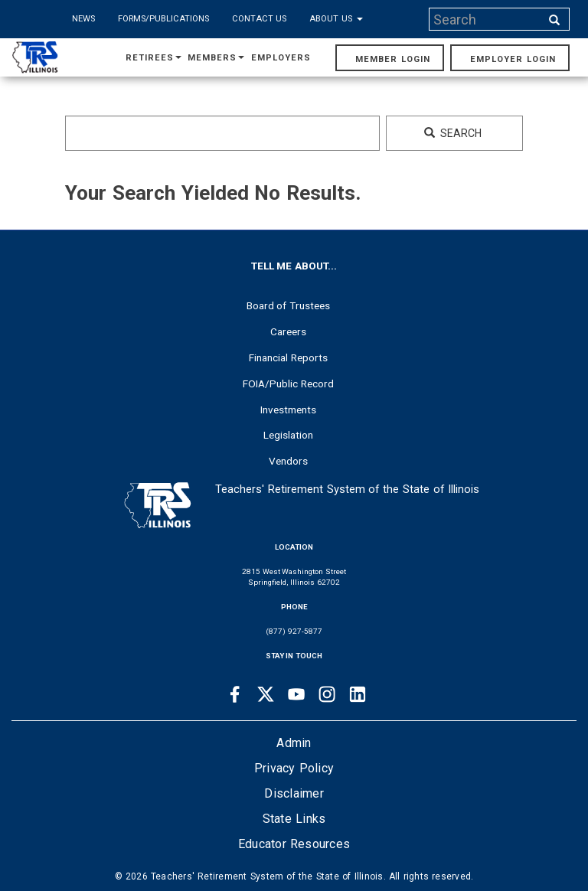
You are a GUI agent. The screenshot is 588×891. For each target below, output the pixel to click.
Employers (281, 58)
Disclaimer (294, 793)
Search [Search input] (453, 133)
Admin (294, 743)
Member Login (393, 59)
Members (216, 58)
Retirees (154, 58)
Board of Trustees (289, 305)
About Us (336, 19)
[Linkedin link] (358, 694)
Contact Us (260, 19)
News (83, 19)
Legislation (288, 435)
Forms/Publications (163, 19)
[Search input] (486, 19)
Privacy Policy (294, 768)
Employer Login (513, 59)
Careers (288, 331)
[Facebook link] (235, 694)
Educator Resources (294, 844)
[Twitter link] (266, 694)
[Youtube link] (296, 694)
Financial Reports (288, 357)
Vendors (288, 461)
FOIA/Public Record (288, 383)
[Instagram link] (327, 694)
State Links (294, 819)
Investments (288, 410)
